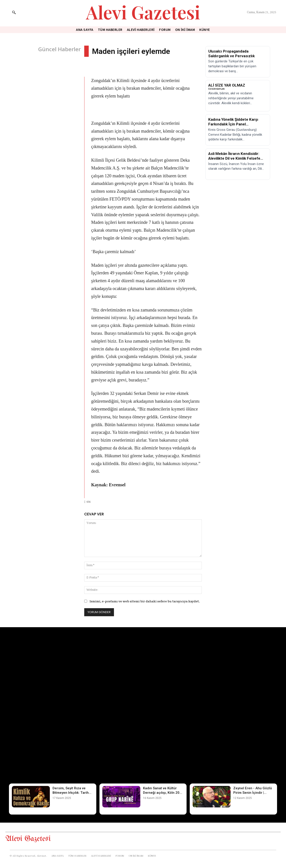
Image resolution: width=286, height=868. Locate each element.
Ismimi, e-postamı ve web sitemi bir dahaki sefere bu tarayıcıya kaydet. (145, 601)
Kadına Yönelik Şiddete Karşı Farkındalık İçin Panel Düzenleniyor (233, 124)
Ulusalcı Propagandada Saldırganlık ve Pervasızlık (231, 54)
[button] (14, 12)
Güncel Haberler (59, 49)
